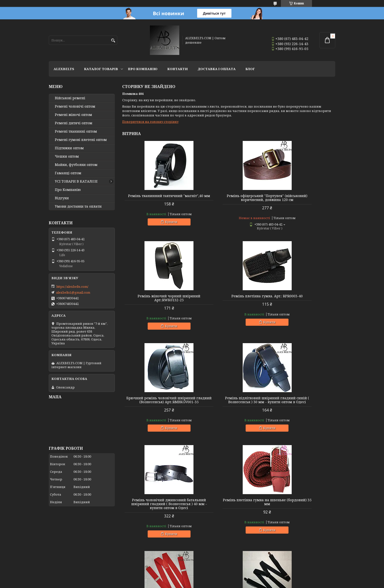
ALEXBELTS (64, 69)
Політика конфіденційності (253, 583)
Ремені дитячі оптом (74, 123)
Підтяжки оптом (69, 148)
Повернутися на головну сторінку (150, 122)
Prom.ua (219, 579)
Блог (250, 69)
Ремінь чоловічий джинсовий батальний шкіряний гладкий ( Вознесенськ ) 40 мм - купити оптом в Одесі (156, 412)
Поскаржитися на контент (206, 583)
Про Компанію (143, 69)
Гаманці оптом (68, 173)
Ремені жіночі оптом (73, 115)
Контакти (178, 69)
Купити (158, 226)
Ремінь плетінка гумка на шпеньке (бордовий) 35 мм (229, 408)
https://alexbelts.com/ (72, 287)
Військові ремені (70, 98)
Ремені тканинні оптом (76, 131)
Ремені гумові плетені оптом (81, 140)
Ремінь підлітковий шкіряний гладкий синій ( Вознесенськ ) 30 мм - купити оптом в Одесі (301, 304)
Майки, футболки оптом (76, 165)
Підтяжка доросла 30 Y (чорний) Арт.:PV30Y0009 (156, 518)
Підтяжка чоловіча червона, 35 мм (301, 406)
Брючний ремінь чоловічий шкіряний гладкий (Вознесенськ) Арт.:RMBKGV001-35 (229, 304)
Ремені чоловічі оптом (75, 106)
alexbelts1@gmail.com (73, 292)
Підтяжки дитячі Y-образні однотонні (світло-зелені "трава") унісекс (229, 520)
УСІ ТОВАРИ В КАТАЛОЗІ (76, 181)
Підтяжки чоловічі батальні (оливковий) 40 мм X (301, 518)
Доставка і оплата (217, 69)
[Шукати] (113, 41)
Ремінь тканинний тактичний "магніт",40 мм (156, 198)
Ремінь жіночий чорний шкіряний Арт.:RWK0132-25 (301, 198)
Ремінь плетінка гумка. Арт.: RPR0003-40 (156, 302)
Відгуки (62, 198)
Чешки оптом (67, 156)
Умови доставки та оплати (78, 206)
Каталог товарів (101, 69)
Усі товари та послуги (313, 565)
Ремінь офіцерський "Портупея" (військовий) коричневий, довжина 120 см (229, 200)
